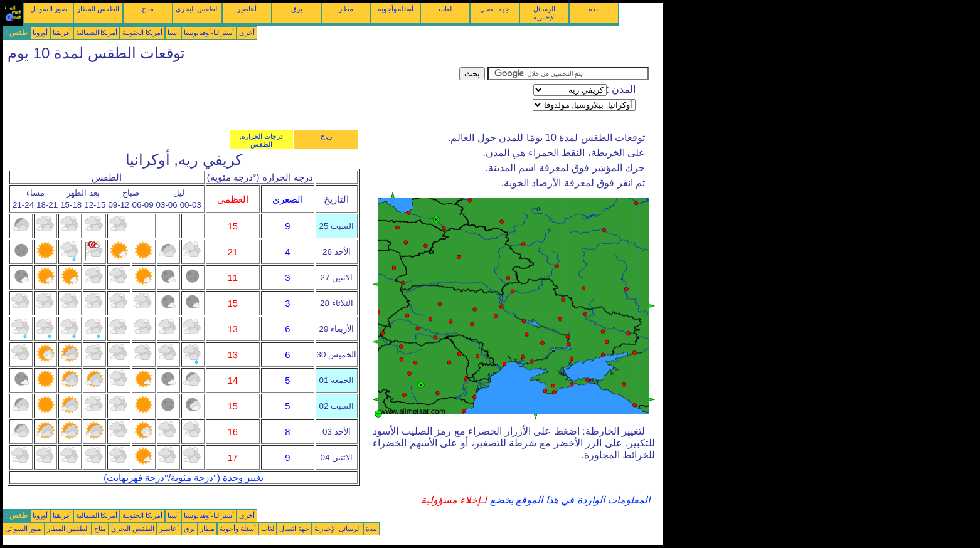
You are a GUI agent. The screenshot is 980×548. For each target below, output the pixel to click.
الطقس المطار (98, 9)
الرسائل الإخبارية (545, 13)
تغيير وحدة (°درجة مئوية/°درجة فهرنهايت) (184, 478)
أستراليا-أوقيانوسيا (209, 33)
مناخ (148, 9)
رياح (326, 136)
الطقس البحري (197, 9)
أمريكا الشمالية (97, 33)
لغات (445, 9)
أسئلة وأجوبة (396, 9)
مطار (346, 9)
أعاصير (247, 9)
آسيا (173, 33)
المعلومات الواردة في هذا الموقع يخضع (568, 500)
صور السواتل (49, 9)
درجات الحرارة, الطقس (261, 140)
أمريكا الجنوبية (142, 33)
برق (297, 9)
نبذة (594, 9)
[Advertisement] (231, 95)
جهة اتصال (495, 9)
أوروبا (40, 33)
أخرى (247, 33)
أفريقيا (62, 33)
